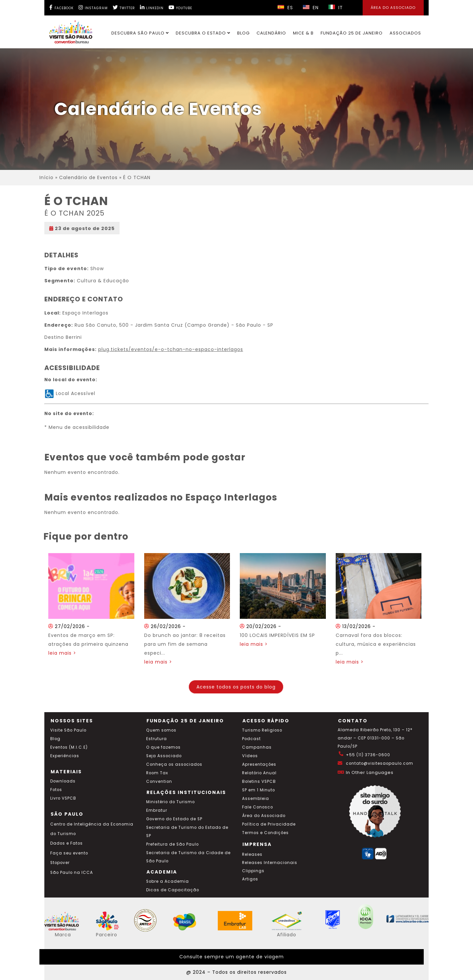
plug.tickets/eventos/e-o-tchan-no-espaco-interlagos (171, 349)
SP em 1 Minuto (259, 790)
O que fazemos (163, 747)
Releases (252, 854)
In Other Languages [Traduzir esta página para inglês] (370, 772)
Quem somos (161, 730)
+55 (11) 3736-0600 (368, 755)
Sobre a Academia (168, 881)
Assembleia (256, 799)
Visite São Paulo (68, 730)
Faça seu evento (69, 853)
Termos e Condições (265, 833)
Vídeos (250, 756)
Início (46, 177)
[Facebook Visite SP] (61, 7)
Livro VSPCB (63, 798)
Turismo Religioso (262, 730)
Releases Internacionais (270, 863)
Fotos (56, 790)
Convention (159, 782)
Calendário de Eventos (88, 177)
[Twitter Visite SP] (124, 7)
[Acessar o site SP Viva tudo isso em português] (112, 929)
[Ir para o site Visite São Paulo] (67, 30)
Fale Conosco (258, 807)
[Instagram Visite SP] (93, 7)
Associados (405, 33)
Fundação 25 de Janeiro (352, 33)
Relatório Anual (259, 773)
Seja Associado (164, 756)
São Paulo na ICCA (72, 873)
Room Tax (157, 773)
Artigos (250, 879)
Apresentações (259, 764)
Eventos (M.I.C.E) (69, 747)
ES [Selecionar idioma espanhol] (285, 8)
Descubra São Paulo (140, 33)
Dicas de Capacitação (173, 890)
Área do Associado (264, 816)
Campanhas (257, 747)
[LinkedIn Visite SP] (152, 7)
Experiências (65, 756)
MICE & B (303, 33)
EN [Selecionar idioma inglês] (311, 8)
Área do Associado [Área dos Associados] (393, 8)
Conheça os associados (174, 764)
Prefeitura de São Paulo (172, 844)
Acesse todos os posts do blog (236, 687)
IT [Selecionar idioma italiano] (336, 8)
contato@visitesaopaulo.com (380, 763)
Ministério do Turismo (170, 802)
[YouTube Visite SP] (180, 7)
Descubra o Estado (203, 33)
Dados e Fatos (67, 843)
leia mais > (62, 653)
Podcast (251, 739)
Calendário (271, 33)
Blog (243, 33)
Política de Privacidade (269, 824)
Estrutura (157, 739)
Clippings (253, 871)
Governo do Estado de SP (174, 819)
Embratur (157, 810)
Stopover (60, 863)
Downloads (63, 781)
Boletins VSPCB (259, 782)
